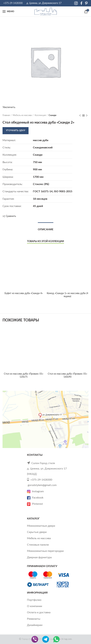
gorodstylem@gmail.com (42, 485)
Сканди (53, 115)
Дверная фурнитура (39, 557)
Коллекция (40, 115)
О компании (35, 606)
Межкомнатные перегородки (45, 551)
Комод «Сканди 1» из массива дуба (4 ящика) (67, 295)
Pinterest (35, 504)
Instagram (35, 491)
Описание (46, 229)
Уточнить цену (16, 131)
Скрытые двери (37, 532)
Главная (6, 115)
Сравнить (11, 216)
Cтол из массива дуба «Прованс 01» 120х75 (24, 375)
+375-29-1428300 (13, 3)
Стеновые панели (38, 545)
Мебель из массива (22, 115)
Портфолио (34, 600)
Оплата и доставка (39, 612)
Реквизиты (34, 619)
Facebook (35, 498)
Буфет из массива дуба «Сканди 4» (24, 256)
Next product (87, 116)
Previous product (80, 116)
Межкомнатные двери (41, 526)
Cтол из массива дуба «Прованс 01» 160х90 (67, 375)
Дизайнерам (35, 625)
